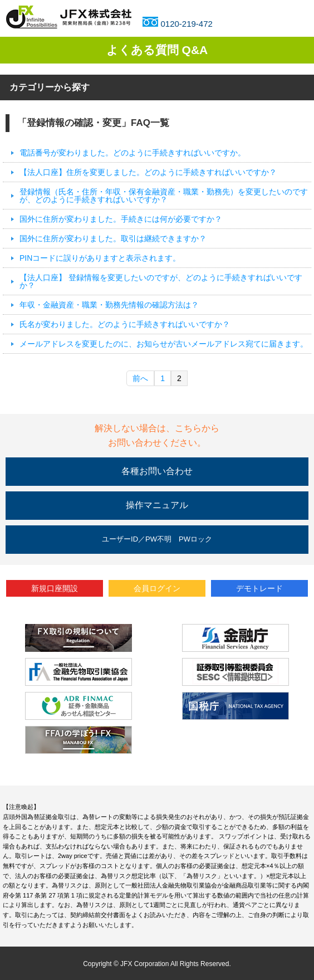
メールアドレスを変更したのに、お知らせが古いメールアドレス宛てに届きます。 (164, 344)
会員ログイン (157, 588)
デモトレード (259, 588)
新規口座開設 (55, 588)
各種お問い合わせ (157, 471)
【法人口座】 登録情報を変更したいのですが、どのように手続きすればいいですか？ (161, 281)
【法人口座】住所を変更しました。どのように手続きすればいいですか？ (148, 172)
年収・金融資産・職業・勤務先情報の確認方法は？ (109, 305)
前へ (140, 378)
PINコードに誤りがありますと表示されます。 (100, 258)
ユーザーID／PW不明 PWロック (157, 539)
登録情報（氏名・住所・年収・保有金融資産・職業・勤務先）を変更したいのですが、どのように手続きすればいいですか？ (164, 196)
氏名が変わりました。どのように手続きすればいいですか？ (125, 324)
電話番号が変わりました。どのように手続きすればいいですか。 (133, 153)
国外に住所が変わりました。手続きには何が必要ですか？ (121, 219)
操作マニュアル (157, 505)
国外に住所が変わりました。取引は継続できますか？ (113, 238)
